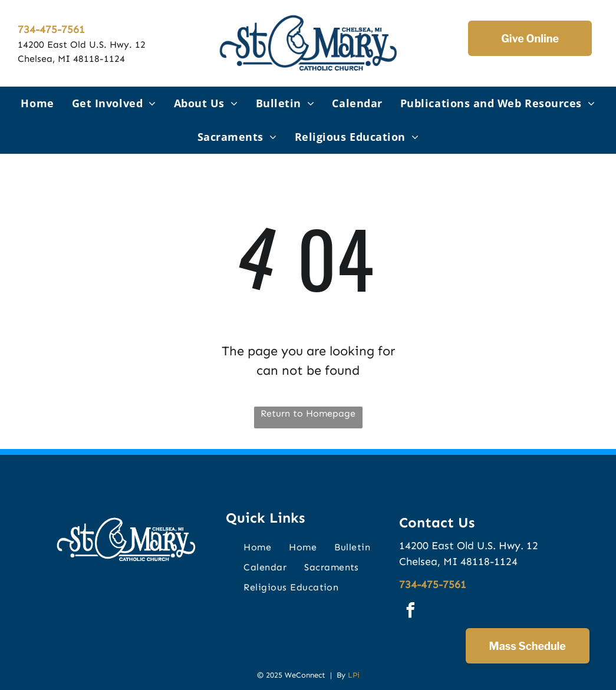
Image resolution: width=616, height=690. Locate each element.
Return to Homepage (308, 413)
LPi (354, 675)
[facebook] (411, 612)
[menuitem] (37, 103)
